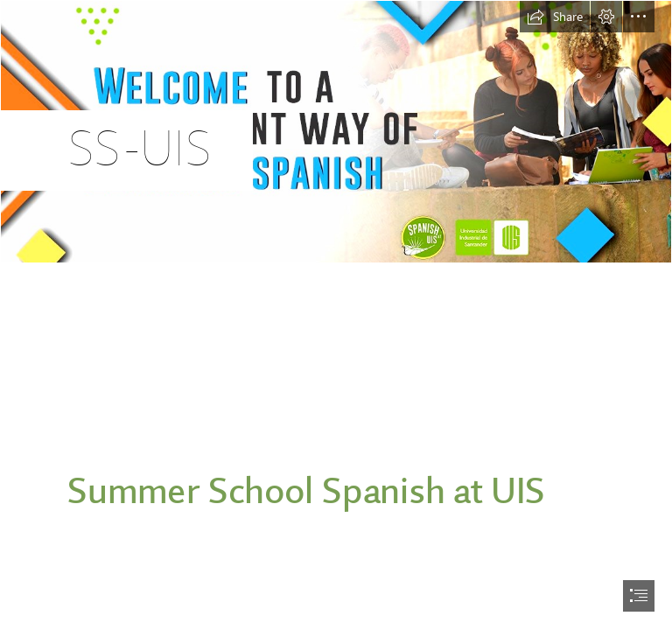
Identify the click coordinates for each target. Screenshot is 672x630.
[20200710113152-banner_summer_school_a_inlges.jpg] (336, 132)
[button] (555, 17)
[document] (336, 315)
